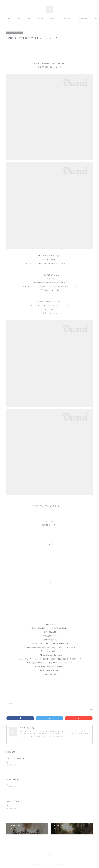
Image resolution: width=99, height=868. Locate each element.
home (19, 18)
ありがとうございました (16, 758)
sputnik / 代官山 (13, 801)
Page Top (49, 855)
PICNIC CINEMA (13, 780)
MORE (77, 18)
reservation (65, 18)
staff (30, 18)
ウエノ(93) (9, 703)
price (40, 18)
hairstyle (51, 18)
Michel (49, 582)
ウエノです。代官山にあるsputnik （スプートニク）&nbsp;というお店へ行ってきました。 (35, 806)
